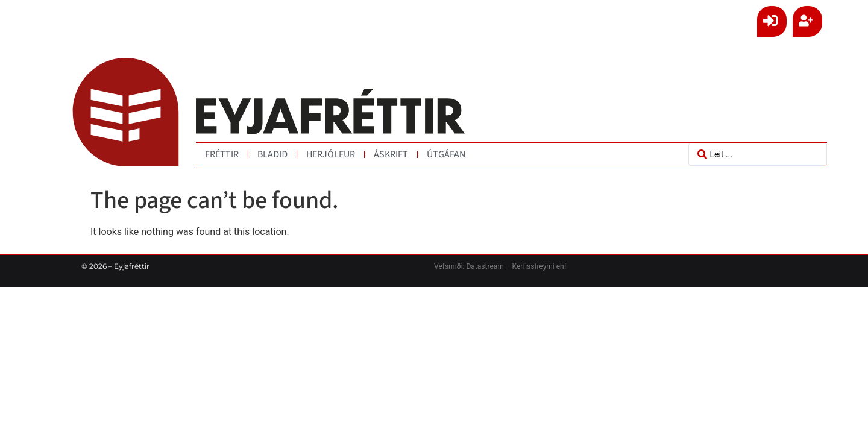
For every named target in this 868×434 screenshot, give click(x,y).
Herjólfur (331, 154)
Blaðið (272, 154)
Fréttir (222, 154)
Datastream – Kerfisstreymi (509, 266)
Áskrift (391, 154)
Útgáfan (446, 154)
